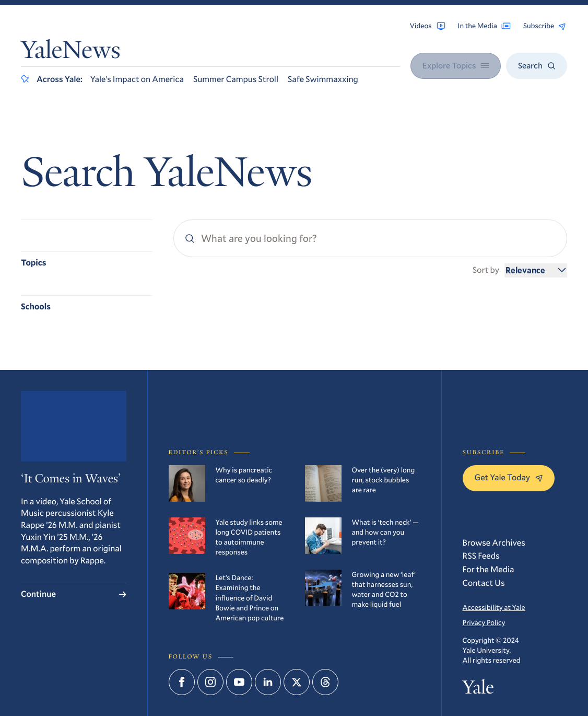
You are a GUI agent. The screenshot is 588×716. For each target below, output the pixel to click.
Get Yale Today (509, 477)
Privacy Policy (484, 622)
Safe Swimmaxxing (323, 79)
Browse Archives (494, 543)
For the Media (489, 569)
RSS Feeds (481, 556)
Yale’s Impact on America (137, 79)
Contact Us (484, 583)
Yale (478, 689)
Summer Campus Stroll (236, 79)
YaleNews (70, 53)
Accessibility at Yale (494, 607)
